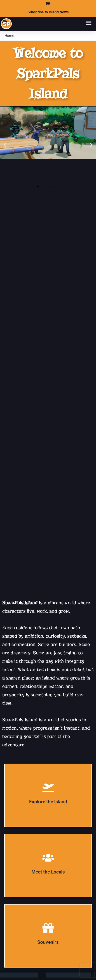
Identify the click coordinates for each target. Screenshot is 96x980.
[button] (5, 145)
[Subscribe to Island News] (48, 4)
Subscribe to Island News (48, 12)
